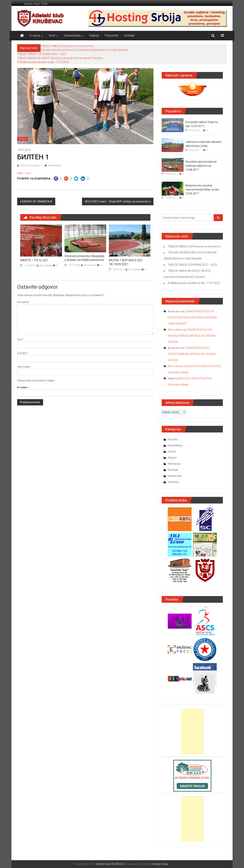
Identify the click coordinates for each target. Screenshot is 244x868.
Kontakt (129, 36)
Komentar (23, 302)
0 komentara (53, 165)
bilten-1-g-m (24, 173)
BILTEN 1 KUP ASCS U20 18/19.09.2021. (126, 262)
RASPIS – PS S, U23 (34, 260)
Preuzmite (112, 36)
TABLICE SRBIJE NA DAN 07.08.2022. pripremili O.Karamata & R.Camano (60, 58)
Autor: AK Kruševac (30, 165)
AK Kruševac (46, 265)
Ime (20, 339)
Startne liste (175, 476)
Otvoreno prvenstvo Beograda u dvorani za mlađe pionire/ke (84, 258)
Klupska (173, 439)
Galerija (94, 36)
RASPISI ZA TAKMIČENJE (37, 201)
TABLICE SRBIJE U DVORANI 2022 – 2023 (42, 54)
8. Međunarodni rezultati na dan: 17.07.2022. (43, 62)
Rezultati (173, 470)
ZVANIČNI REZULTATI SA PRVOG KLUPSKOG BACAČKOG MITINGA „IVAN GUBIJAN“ (192, 317)
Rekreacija (174, 464)
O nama (35, 36)
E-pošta (23, 353)
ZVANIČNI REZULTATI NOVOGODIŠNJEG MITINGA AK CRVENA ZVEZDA (192, 336)
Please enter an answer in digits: (36, 380)
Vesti (52, 36)
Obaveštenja (72, 36)
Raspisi (23, 139)
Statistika (173, 482)
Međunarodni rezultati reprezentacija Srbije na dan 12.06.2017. (202, 189)
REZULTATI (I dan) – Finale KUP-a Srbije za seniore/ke (117, 201)
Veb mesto (24, 367)
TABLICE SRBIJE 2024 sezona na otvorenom (67, 46)
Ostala (172, 452)
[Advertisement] (192, 731)
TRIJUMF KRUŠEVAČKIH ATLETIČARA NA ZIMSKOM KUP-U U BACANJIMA (84, 50)
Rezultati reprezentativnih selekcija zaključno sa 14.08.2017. (201, 166)
